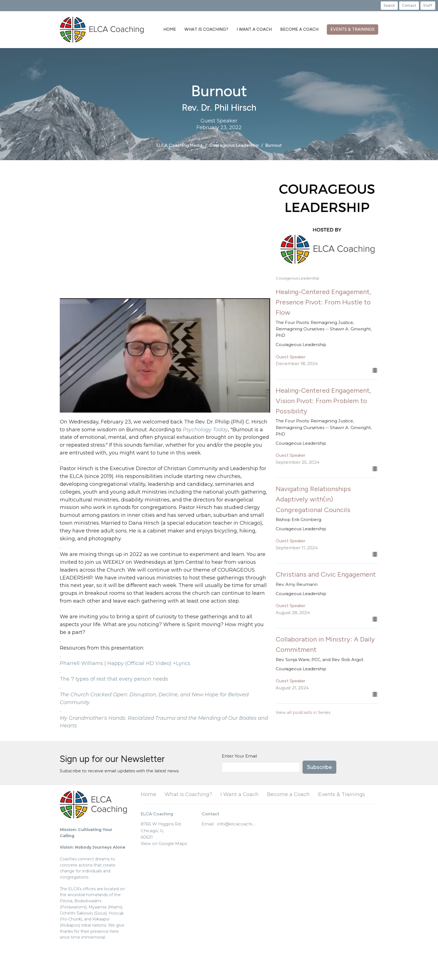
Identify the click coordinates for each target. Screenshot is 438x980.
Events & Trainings (353, 29)
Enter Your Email (239, 756)
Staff (428, 5)
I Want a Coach (254, 29)
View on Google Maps (164, 843)
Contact (409, 5)
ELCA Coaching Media (179, 145)
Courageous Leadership (234, 145)
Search (389, 5)
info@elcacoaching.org (237, 824)
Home (170, 29)
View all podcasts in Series (303, 712)
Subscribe (319, 767)
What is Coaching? (206, 29)
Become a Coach (299, 29)
